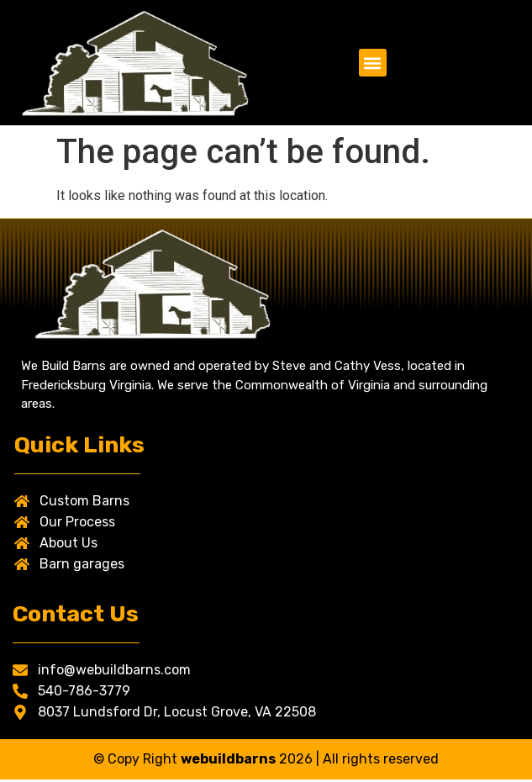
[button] (373, 63)
